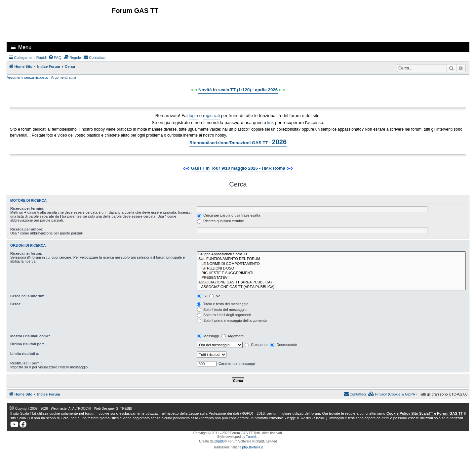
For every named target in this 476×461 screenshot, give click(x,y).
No (215, 296)
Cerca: (16, 304)
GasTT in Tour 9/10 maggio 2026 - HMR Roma (238, 168)
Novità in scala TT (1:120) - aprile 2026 (238, 90)
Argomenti (233, 336)
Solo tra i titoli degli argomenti (224, 315)
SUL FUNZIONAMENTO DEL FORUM (331, 259)
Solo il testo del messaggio (222, 310)
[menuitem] (55, 58)
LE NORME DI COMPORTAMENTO (331, 264)
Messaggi (208, 336)
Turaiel (251, 437)
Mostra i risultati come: (30, 336)
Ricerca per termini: (27, 208)
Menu (25, 47)
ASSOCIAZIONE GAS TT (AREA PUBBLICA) (331, 282)
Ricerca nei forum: (26, 253)
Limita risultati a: (25, 354)
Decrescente (283, 345)
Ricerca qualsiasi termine (220, 221)
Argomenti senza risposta (27, 77)
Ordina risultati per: (27, 344)
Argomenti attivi (63, 77)
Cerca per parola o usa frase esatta (229, 215)
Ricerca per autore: (27, 229)
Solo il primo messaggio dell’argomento (232, 320)
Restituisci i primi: (26, 363)
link (271, 123)
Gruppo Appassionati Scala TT (331, 254)
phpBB (219, 441)
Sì (202, 296)
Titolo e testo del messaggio (223, 304)
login (193, 116)
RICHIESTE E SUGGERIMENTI (331, 273)
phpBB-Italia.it (253, 447)
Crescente (256, 345)
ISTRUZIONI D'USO (331, 269)
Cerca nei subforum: (28, 296)
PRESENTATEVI (331, 278)
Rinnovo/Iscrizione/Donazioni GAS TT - (238, 142)
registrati (211, 116)
